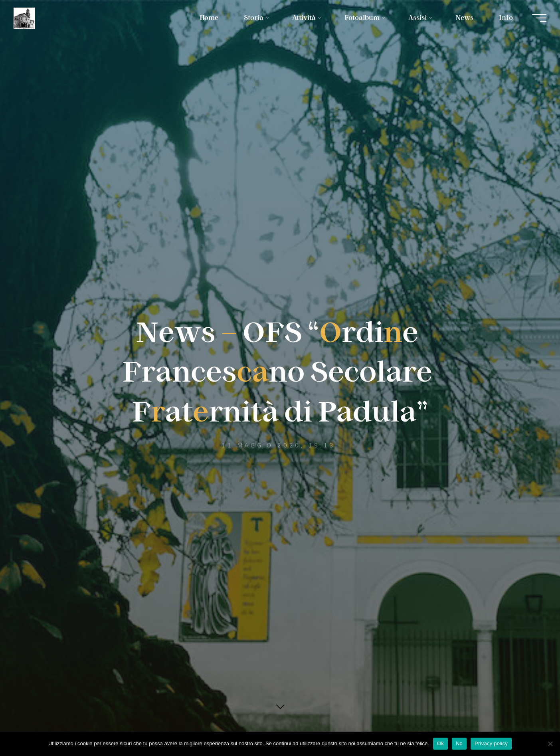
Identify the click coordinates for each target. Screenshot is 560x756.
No (459, 743)
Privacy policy (491, 743)
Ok (440, 743)
